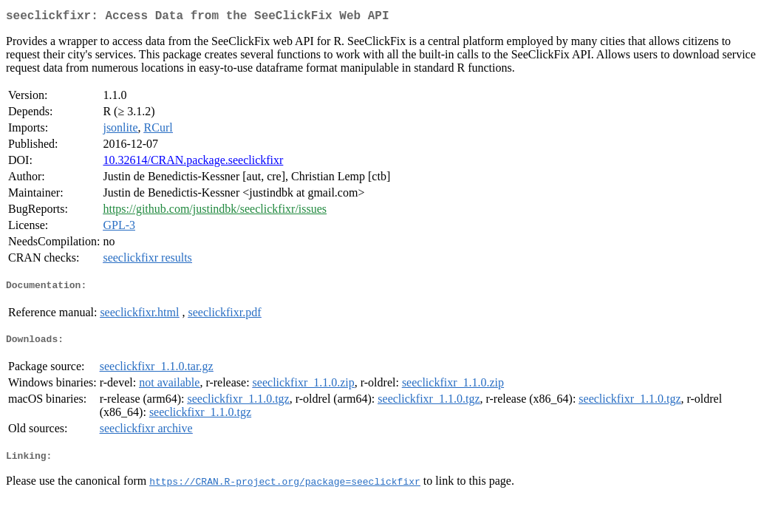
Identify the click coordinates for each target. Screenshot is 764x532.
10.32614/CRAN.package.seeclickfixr (193, 163)
